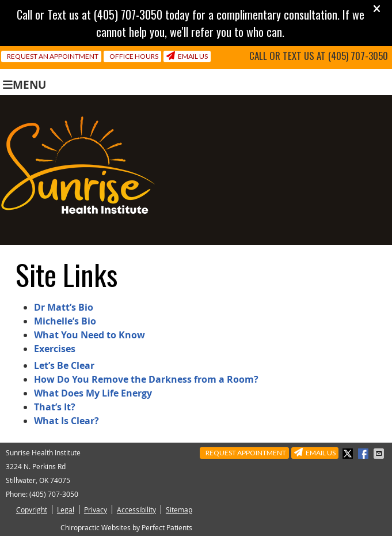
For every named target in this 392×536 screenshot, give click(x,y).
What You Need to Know (90, 335)
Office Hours (134, 56)
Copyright (32, 509)
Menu (24, 84)
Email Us (187, 56)
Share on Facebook (364, 454)
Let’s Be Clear (64, 365)
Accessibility (136, 509)
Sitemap (179, 509)
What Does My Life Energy (93, 393)
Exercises (55, 349)
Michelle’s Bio (65, 321)
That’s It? (55, 407)
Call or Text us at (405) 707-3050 (319, 56)
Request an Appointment (53, 56)
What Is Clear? (66, 421)
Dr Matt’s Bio (64, 307)
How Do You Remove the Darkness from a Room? (146, 379)
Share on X (349, 454)
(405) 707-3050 (54, 494)
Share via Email (380, 454)
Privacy (96, 509)
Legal (66, 509)
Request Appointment (246, 453)
